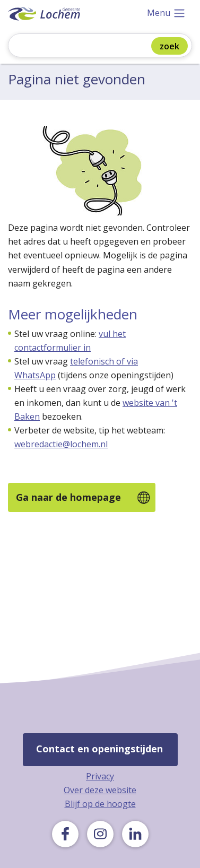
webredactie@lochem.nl (61, 444)
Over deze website (100, 790)
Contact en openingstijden (99, 749)
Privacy (100, 776)
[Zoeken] (87, 46)
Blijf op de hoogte (100, 804)
